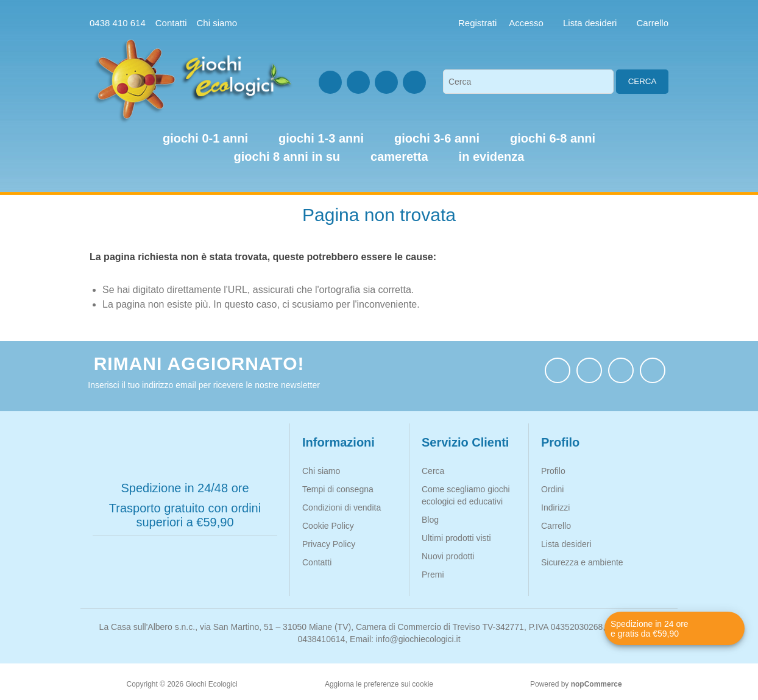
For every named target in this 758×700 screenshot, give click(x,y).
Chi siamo (217, 23)
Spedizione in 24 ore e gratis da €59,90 (650, 629)
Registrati (477, 23)
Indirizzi (555, 507)
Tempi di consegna (338, 489)
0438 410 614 (118, 23)
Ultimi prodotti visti (456, 538)
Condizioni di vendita (342, 507)
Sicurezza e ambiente (582, 562)
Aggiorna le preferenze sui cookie (379, 684)
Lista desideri (566, 544)
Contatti (171, 23)
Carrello (556, 526)
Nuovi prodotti (448, 556)
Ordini (552, 489)
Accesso (526, 23)
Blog (430, 520)
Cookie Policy (328, 526)
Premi (433, 574)
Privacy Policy (329, 544)
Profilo (553, 471)
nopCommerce (597, 684)
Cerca (643, 81)
